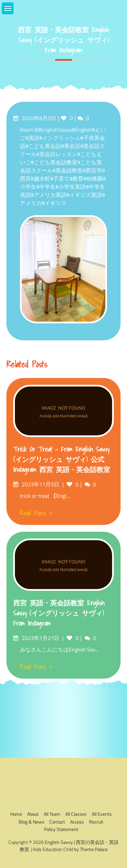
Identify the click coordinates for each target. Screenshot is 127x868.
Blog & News (31, 822)
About (33, 814)
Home (16, 814)
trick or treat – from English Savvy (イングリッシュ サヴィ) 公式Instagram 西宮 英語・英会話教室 (62, 459)
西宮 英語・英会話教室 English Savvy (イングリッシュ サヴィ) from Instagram (59, 613)
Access (77, 822)
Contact (57, 822)
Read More (36, 513)
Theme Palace (94, 849)
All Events (102, 814)
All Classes (76, 814)
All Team (52, 814)
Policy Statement (61, 829)
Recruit (96, 822)
